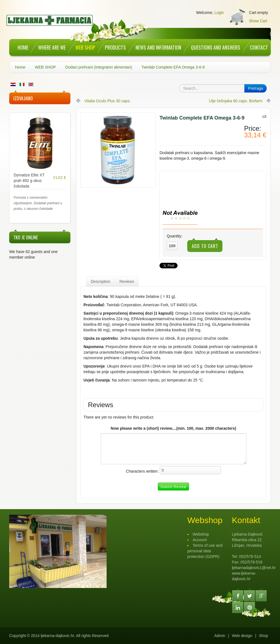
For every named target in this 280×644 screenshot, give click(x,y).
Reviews (127, 281)
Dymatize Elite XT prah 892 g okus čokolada (29, 181)
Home (20, 67)
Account (200, 540)
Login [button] (219, 13)
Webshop (201, 534)
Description (100, 281)
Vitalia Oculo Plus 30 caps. (107, 101)
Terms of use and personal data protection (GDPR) (205, 551)
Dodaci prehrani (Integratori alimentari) (99, 67)
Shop (263, 636)
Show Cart (258, 21)
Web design (242, 636)
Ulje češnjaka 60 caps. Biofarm (236, 101)
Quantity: (175, 236)
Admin (220, 636)
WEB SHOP (45, 67)
